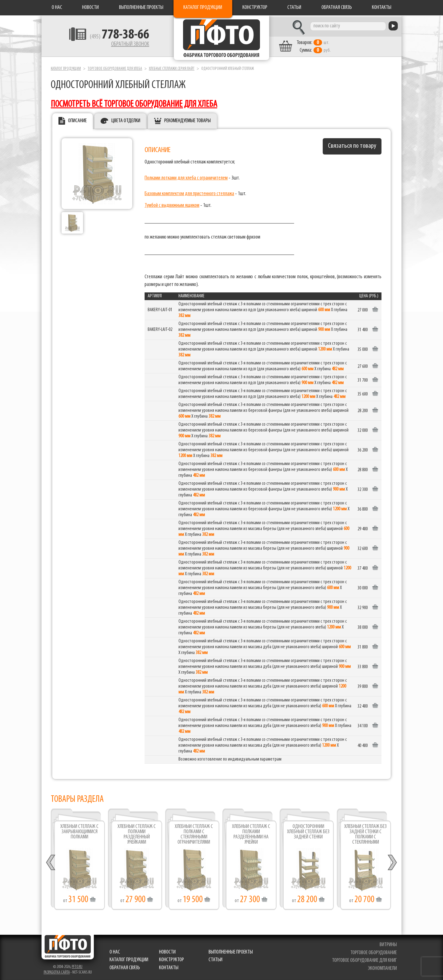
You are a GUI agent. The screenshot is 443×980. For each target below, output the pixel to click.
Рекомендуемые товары (188, 120)
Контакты (382, 8)
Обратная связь (337, 8)
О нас (57, 8)
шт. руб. (319, 45)
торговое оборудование (374, 951)
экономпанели (382, 967)
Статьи (294, 8)
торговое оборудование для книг (364, 959)
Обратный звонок (125, 45)
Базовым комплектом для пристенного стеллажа (189, 192)
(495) (114, 37)
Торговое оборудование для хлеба (115, 67)
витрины (388, 943)
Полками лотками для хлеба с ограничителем (186, 177)
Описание (77, 120)
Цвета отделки (126, 120)
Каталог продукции (203, 8)
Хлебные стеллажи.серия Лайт (172, 67)
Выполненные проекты (141, 8)
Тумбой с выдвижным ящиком (172, 204)
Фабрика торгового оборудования (221, 38)
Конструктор (255, 8)
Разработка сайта (57, 971)
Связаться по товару (352, 145)
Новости (90, 8)
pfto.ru (77, 965)
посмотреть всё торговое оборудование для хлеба (134, 103)
